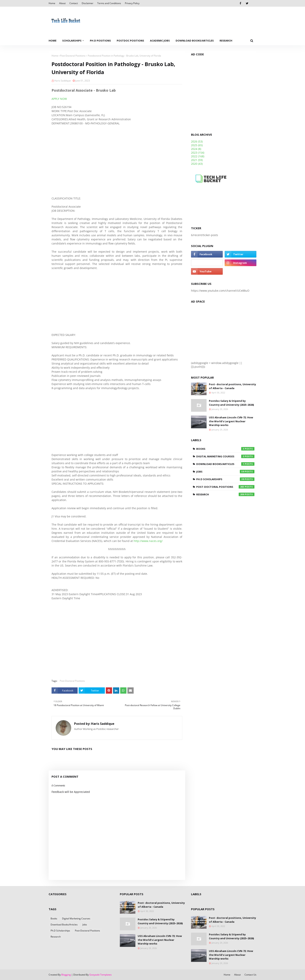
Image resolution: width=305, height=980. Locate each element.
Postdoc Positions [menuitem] (130, 41)
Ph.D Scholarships (225, 479)
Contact (74, 3)
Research (225, 494)
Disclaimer (88, 3)
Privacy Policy (132, 3)
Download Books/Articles (225, 464)
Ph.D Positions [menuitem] (100, 41)
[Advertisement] (117, 161)
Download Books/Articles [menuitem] (195, 41)
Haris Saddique (63, 81)
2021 (197, 160)
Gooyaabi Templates (100, 975)
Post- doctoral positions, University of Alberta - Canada (232, 386)
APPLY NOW (59, 99)
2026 (197, 141)
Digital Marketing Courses (225, 456)
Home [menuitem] (53, 41)
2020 (197, 164)
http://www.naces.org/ (148, 541)
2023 (198, 153)
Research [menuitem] (226, 41)
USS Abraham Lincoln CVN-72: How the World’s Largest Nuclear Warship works (231, 421)
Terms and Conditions (109, 3)
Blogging (66, 975)
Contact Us (250, 975)
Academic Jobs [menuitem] (160, 41)
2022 (198, 156)
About (62, 3)
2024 (196, 149)
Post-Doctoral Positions (73, 56)
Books (225, 449)
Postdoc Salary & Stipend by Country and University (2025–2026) (231, 403)
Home (52, 3)
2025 (197, 145)
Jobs (225, 472)
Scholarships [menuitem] (72, 41)
